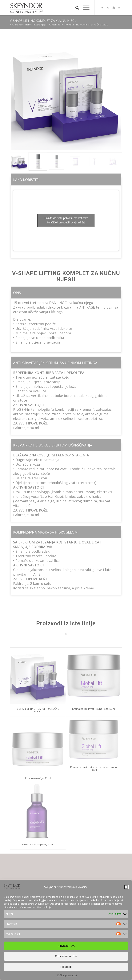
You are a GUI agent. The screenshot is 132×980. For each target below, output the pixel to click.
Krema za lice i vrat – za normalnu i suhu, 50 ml (94, 768)
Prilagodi (66, 971)
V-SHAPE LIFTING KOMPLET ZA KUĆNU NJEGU (43, 21)
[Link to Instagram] (108, 8)
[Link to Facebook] (102, 8)
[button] (126, 891)
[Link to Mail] (119, 8)
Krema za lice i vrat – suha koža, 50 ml (94, 709)
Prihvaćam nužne (66, 960)
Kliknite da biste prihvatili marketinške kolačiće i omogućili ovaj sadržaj (66, 220)
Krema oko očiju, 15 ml (38, 778)
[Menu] (84, 8)
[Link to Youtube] (114, 8)
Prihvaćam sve (66, 949)
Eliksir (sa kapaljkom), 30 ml (38, 844)
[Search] (75, 8)
